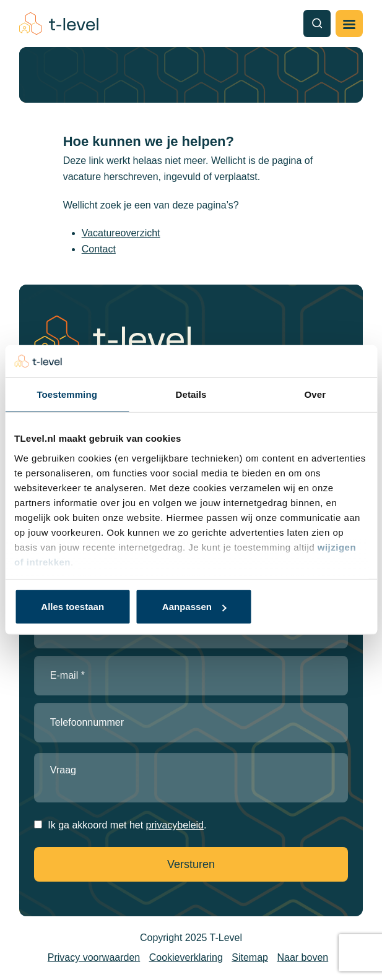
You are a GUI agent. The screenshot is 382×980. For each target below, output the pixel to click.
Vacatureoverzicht (121, 233)
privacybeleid (175, 825)
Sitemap (250, 957)
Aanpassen (194, 607)
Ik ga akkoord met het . (127, 825)
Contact (99, 249)
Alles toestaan (72, 607)
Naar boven (302, 957)
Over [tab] (315, 394)
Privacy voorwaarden (94, 957)
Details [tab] (191, 394)
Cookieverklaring (186, 957)
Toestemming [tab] (67, 394)
